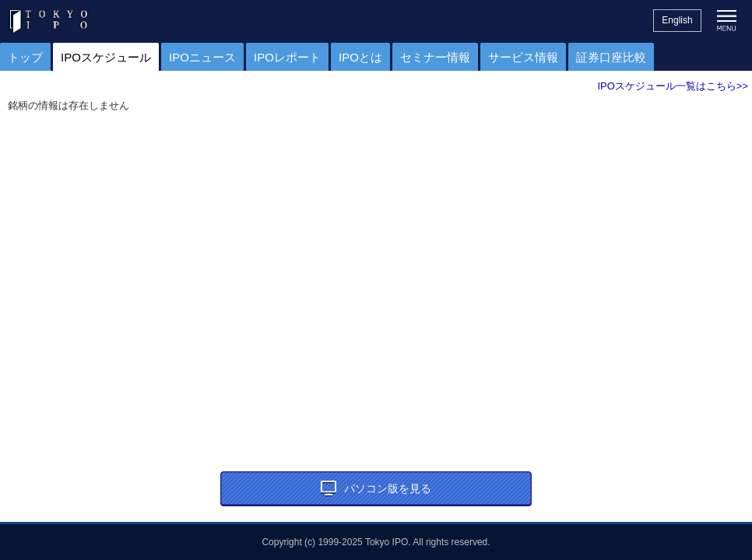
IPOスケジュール (106, 57)
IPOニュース (202, 57)
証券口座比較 (611, 57)
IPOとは (360, 57)
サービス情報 (523, 57)
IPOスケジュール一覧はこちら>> (673, 86)
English (677, 20)
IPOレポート (287, 57)
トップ (25, 57)
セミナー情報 (435, 57)
